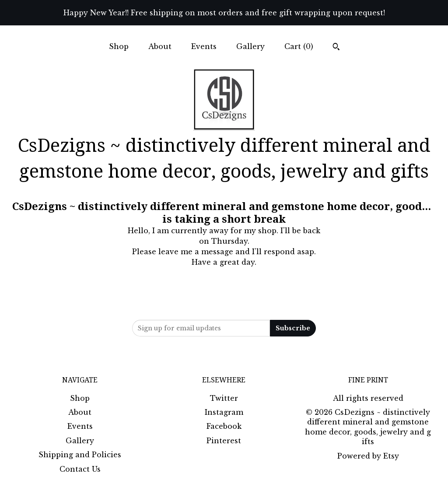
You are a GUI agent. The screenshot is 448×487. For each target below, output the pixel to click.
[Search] (336, 48)
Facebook (224, 426)
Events (204, 46)
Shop (119, 46)
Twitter (224, 398)
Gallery (250, 46)
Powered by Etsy (368, 456)
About (160, 46)
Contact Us (80, 469)
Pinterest (224, 441)
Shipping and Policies (80, 455)
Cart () (299, 46)
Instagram (224, 412)
